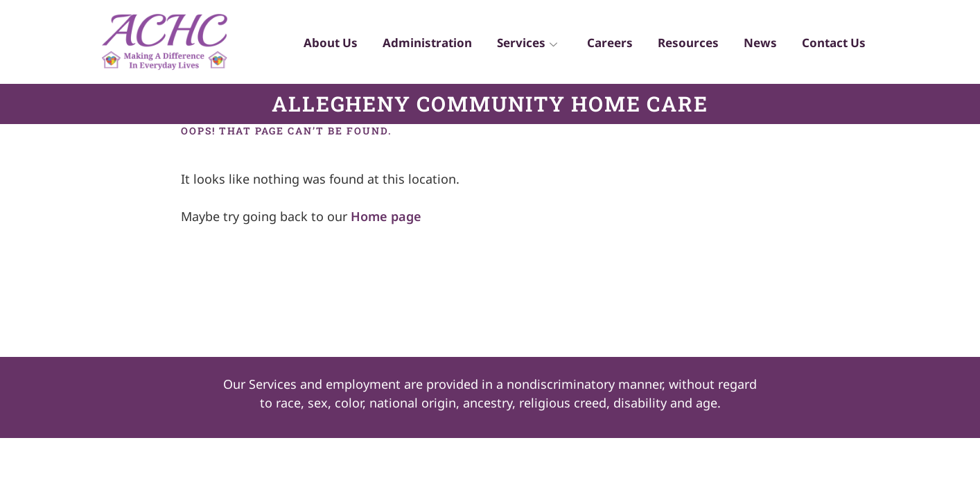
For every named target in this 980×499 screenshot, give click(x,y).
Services (515, 45)
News (756, 45)
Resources (681, 45)
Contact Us (832, 45)
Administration (413, 45)
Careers (600, 45)
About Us (313, 45)
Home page (386, 216)
